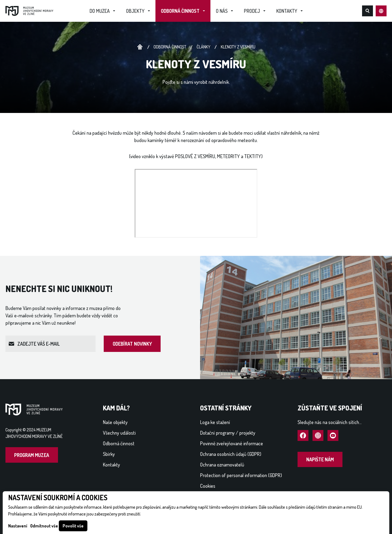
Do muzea (100, 11)
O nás (222, 11)
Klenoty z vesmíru (238, 47)
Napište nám (320, 459)
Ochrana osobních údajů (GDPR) (231, 454)
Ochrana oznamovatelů (222, 465)
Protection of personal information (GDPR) (241, 475)
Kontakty (287, 11)
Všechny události (119, 433)
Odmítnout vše (44, 526)
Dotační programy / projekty (228, 433)
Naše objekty (115, 422)
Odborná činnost (180, 11)
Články (203, 47)
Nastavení (18, 526)
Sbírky (109, 454)
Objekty (135, 11)
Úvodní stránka (140, 47)
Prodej (252, 11)
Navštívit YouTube (333, 436)
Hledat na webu (367, 11)
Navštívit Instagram (318, 436)
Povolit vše (73, 526)
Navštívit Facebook (303, 436)
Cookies (208, 486)
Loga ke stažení (215, 422)
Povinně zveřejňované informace (232, 443)
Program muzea (32, 455)
